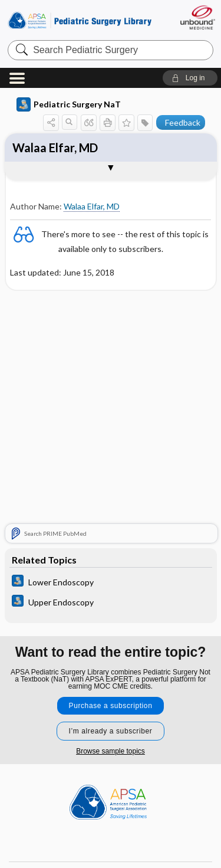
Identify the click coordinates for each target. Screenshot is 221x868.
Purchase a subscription (111, 706)
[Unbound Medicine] (197, 17)
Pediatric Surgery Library (80, 20)
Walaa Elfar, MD (55, 148)
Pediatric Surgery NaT (69, 104)
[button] (190, 78)
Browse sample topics (111, 751)
